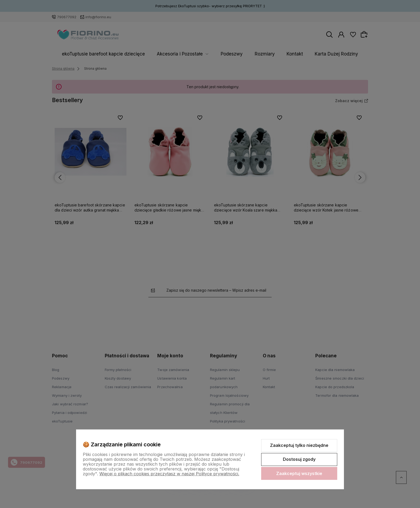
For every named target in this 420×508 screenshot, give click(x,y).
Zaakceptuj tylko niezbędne (299, 445)
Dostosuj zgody (299, 459)
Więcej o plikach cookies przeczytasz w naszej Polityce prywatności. (169, 474)
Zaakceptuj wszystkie (299, 473)
